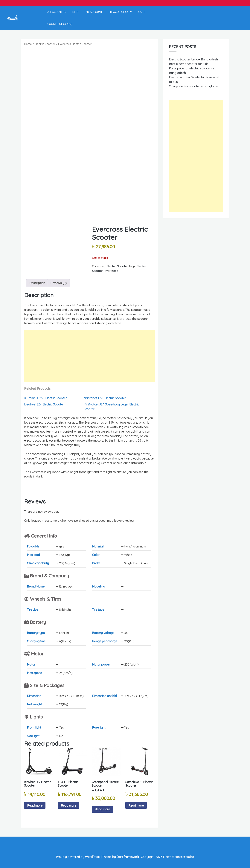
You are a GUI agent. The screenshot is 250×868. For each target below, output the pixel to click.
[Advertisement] (89, 356)
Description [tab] (37, 283)
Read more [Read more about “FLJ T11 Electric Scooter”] (68, 806)
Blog (76, 12)
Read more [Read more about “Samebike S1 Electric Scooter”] (136, 806)
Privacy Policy (119, 12)
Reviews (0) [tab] (58, 283)
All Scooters (57, 12)
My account (94, 12)
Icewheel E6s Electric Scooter (44, 404)
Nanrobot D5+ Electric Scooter (105, 398)
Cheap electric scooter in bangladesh (195, 86)
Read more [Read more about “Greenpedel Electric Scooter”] (102, 809)
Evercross (111, 271)
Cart (142, 12)
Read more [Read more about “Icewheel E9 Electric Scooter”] (35, 806)
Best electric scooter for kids (189, 64)
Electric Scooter (45, 44)
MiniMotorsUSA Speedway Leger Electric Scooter (111, 407)
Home (28, 44)
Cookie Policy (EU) (60, 24)
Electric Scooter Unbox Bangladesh (193, 59)
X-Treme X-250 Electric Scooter (45, 398)
